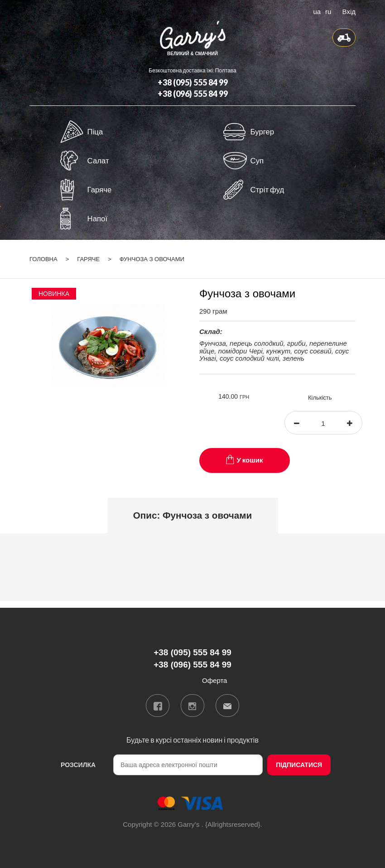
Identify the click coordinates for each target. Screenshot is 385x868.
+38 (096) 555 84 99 (193, 94)
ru (328, 11)
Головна (43, 259)
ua (317, 11)
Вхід (349, 11)
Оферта (214, 680)
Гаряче (88, 259)
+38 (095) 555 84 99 (193, 82)
